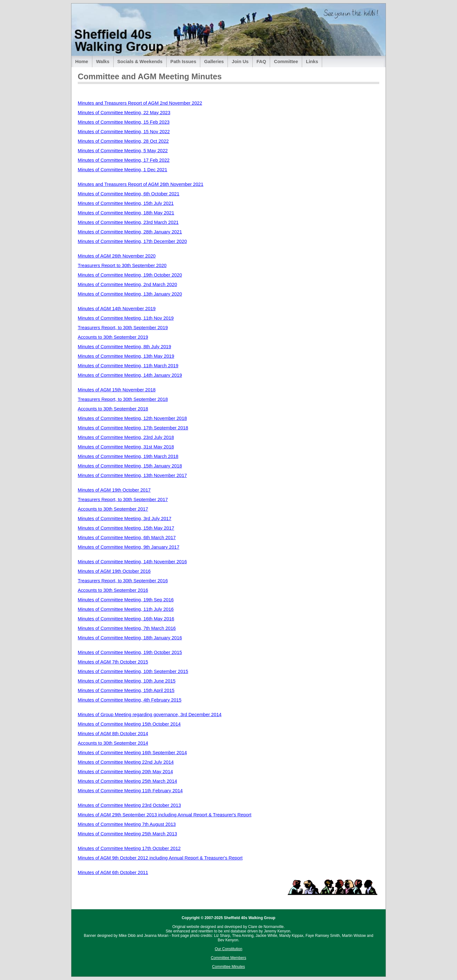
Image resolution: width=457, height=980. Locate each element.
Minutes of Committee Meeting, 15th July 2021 (126, 203)
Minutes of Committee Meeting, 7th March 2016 (127, 628)
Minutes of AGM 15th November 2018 (117, 390)
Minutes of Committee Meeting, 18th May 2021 (126, 213)
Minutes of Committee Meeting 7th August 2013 (127, 824)
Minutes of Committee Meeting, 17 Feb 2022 (124, 160)
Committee (286, 62)
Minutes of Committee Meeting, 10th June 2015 (127, 681)
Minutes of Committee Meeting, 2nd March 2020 (127, 284)
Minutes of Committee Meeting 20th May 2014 (125, 772)
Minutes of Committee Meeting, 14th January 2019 (130, 375)
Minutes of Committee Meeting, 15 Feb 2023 (124, 122)
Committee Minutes (228, 967)
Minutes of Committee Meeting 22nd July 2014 (126, 762)
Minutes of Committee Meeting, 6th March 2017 (127, 538)
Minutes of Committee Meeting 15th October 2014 (129, 724)
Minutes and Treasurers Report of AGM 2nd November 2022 (140, 103)
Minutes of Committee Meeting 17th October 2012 (129, 848)
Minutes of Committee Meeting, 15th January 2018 (130, 466)
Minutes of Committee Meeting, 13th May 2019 (126, 356)
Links (312, 62)
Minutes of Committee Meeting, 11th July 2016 (126, 609)
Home (82, 62)
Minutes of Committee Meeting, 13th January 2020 (130, 294)
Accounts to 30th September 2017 (113, 509)
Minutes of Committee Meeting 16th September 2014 (132, 753)
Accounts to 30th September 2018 (113, 409)
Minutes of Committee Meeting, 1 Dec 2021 (123, 170)
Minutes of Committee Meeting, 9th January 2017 (129, 547)
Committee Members (228, 958)
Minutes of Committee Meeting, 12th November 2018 (132, 418)
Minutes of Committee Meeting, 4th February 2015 (130, 700)
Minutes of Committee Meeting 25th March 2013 (127, 834)
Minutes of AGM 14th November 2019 (117, 309)
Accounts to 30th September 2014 (113, 743)
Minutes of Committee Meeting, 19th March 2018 (128, 456)
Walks (103, 62)
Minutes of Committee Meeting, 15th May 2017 (126, 528)
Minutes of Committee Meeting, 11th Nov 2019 (126, 318)
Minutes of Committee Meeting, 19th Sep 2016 (126, 600)
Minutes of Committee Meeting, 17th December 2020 (132, 241)
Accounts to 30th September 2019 (113, 337)
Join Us (240, 62)
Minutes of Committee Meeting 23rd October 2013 (129, 805)
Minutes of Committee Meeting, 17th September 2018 (133, 428)
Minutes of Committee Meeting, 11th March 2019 (128, 366)
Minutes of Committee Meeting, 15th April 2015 (126, 690)
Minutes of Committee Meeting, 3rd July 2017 (125, 519)
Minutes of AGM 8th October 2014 (113, 734)
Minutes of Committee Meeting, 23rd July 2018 (126, 437)
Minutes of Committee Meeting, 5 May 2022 (123, 151)
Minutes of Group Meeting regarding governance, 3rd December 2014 (150, 715)
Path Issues (183, 62)
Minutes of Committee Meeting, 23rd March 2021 (128, 222)
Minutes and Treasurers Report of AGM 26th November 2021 (141, 184)
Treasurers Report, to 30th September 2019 (123, 328)
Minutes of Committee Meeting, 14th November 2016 (132, 562)
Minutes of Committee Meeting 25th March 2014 (127, 781)
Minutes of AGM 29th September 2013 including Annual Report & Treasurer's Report (165, 815)
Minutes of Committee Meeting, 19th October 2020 (130, 275)
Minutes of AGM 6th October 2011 (113, 872)
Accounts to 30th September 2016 (113, 590)
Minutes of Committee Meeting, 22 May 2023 (124, 113)
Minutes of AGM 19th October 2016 (114, 571)
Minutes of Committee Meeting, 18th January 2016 (130, 638)
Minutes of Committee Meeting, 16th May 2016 (126, 619)
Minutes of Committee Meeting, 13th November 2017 (132, 475)
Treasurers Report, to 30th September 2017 (123, 500)
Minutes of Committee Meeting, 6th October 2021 (129, 194)
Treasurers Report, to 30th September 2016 (123, 581)
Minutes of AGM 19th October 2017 (114, 490)
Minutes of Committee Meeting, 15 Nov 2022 (124, 132)
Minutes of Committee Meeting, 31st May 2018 (126, 447)
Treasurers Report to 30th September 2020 (122, 265)
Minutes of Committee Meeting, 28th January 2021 (130, 232)
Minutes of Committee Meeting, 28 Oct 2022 (123, 141)
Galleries (214, 62)
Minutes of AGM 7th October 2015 (113, 662)
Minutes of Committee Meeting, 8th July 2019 (124, 347)
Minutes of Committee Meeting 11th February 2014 (130, 791)
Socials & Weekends (140, 62)
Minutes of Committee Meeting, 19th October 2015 (130, 652)
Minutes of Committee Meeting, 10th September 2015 (133, 671)
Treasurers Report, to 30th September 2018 (123, 399)
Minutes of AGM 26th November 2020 (117, 256)
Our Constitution (229, 949)
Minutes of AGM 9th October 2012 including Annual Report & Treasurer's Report (160, 858)
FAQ (261, 62)
